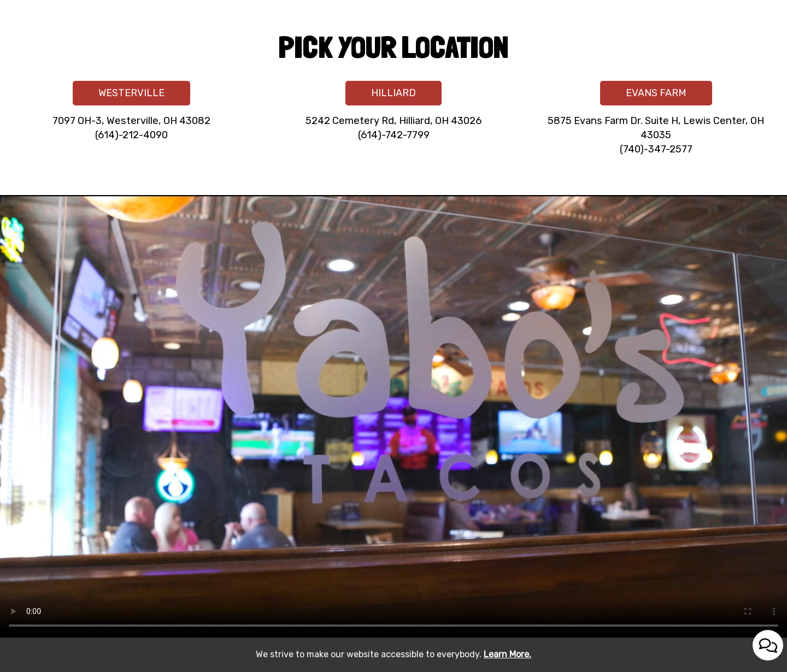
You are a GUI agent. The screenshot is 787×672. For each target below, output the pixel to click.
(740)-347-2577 (656, 149)
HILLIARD (381, 96)
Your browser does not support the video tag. (393, 416)
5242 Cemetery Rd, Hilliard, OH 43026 (393, 121)
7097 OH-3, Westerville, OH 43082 (131, 121)
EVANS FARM (643, 96)
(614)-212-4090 (131, 135)
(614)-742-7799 (394, 135)
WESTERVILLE (119, 96)
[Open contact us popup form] (768, 645)
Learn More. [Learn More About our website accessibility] (507, 654)
